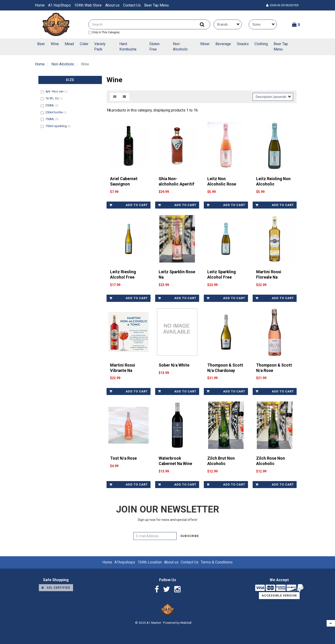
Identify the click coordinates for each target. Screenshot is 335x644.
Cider (84, 44)
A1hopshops (125, 562)
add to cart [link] (129, 205)
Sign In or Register (282, 5)
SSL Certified (56, 588)
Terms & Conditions (217, 562)
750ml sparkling (56, 126)
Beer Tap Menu (156, 5)
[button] (296, 24)
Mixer (205, 44)
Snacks (243, 44)
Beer (41, 44)
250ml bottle (54, 112)
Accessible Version (279, 595)
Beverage (223, 44)
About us (112, 5)
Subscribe (190, 536)
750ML (50, 119)
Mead (69, 44)
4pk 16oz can (55, 91)
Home (40, 5)
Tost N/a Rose (123, 458)
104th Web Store (88, 5)
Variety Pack (100, 47)
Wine (55, 44)
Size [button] (70, 80)
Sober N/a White (174, 365)
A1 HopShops (59, 5)
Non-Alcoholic (180, 47)
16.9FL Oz (52, 98)
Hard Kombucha (128, 47)
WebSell (186, 623)
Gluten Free (154, 47)
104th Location (150, 562)
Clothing (261, 44)
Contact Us (132, 5)
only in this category (104, 32)
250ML (50, 105)
